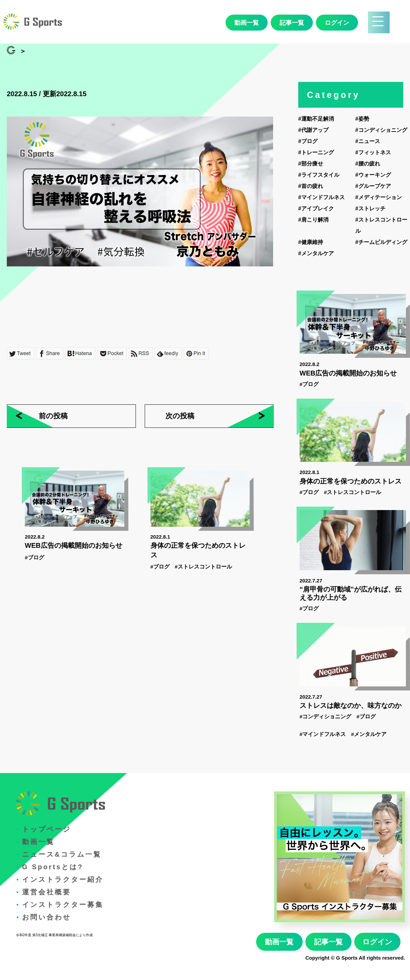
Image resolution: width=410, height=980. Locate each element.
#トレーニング (316, 152)
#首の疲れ (311, 186)
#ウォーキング (373, 175)
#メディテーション (379, 197)
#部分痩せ (311, 164)
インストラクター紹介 (63, 879)
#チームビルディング (381, 242)
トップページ (47, 829)
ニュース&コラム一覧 (62, 854)
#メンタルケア (316, 253)
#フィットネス (373, 152)
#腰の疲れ (368, 164)
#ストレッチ (370, 208)
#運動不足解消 (316, 119)
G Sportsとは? (53, 867)
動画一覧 (247, 23)
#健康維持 (311, 242)
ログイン (337, 23)
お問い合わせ (47, 917)
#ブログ (34, 557)
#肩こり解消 (313, 220)
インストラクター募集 (63, 905)
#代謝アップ (313, 130)
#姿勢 (362, 119)
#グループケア (373, 186)
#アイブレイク (316, 208)
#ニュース (368, 141)
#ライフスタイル (319, 175)
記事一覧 (292, 23)
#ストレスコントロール (203, 567)
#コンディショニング (381, 130)
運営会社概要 (47, 892)
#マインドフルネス (322, 197)
